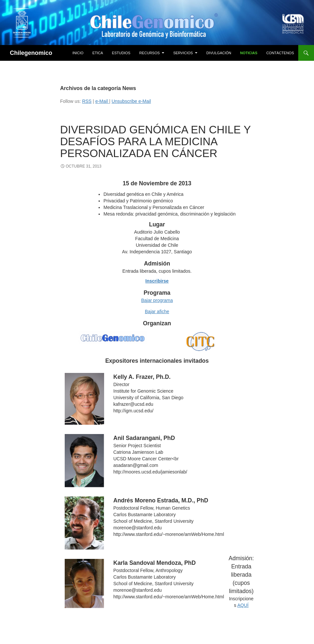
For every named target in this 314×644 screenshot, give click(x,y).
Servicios (183, 53)
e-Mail (102, 101)
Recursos (149, 53)
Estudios (121, 53)
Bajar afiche (157, 311)
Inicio (78, 53)
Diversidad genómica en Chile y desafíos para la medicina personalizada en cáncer (155, 141)
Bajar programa (157, 300)
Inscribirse (157, 281)
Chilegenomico (31, 53)
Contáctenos (280, 53)
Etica (98, 53)
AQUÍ (243, 605)
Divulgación (219, 53)
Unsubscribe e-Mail (131, 101)
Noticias (249, 53)
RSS (87, 101)
